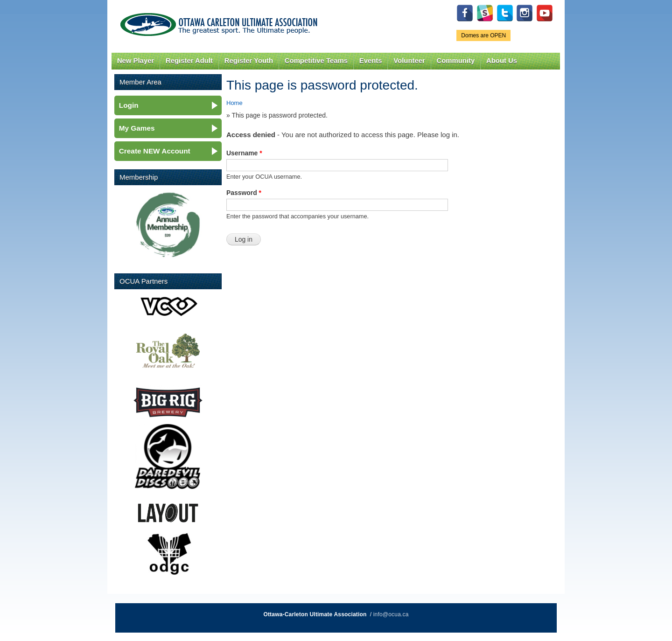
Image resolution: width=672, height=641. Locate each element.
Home (234, 103)
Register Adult (189, 61)
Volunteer (409, 61)
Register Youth (249, 61)
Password (244, 193)
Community (456, 61)
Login (129, 105)
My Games (137, 128)
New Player (136, 61)
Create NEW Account (155, 151)
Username (244, 153)
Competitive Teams (316, 61)
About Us (502, 61)
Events (371, 61)
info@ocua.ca (391, 614)
